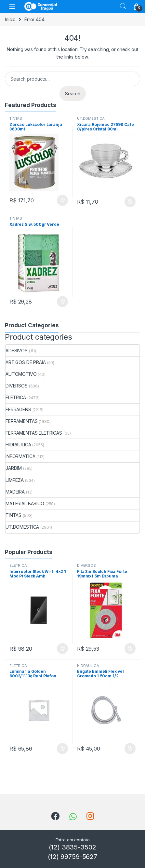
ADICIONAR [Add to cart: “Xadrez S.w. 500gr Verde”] (62, 302)
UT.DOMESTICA (91, 118)
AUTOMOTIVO (21, 374)
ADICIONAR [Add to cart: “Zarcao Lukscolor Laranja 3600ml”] (62, 200)
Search (123, 6)
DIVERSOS (17, 386)
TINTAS (16, 118)
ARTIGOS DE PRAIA (26, 362)
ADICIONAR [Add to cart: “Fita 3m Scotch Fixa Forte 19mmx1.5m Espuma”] (130, 649)
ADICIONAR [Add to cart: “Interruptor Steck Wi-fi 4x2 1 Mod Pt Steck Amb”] (62, 649)
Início (10, 19)
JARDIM (14, 468)
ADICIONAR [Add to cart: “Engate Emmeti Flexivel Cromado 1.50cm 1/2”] (130, 749)
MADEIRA (15, 492)
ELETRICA (16, 397)
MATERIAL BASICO (25, 503)
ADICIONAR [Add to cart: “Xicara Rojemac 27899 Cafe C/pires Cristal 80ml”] (130, 202)
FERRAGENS (18, 409)
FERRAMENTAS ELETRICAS (34, 433)
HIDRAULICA (18, 445)
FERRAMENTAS (21, 421)
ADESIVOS (17, 351)
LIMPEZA (15, 480)
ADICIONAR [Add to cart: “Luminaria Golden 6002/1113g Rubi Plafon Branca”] (62, 749)
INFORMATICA (20, 456)
